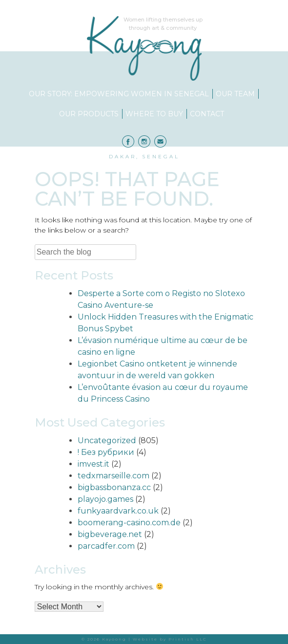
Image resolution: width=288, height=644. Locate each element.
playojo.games (105, 499)
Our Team (235, 94)
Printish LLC (188, 639)
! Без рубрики (106, 452)
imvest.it (93, 464)
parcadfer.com (106, 546)
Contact (207, 114)
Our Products (89, 114)
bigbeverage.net (110, 534)
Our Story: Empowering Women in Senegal (119, 94)
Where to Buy (154, 114)
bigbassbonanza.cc (114, 487)
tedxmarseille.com (113, 476)
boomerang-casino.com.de (129, 523)
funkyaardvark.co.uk (118, 511)
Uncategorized (107, 440)
